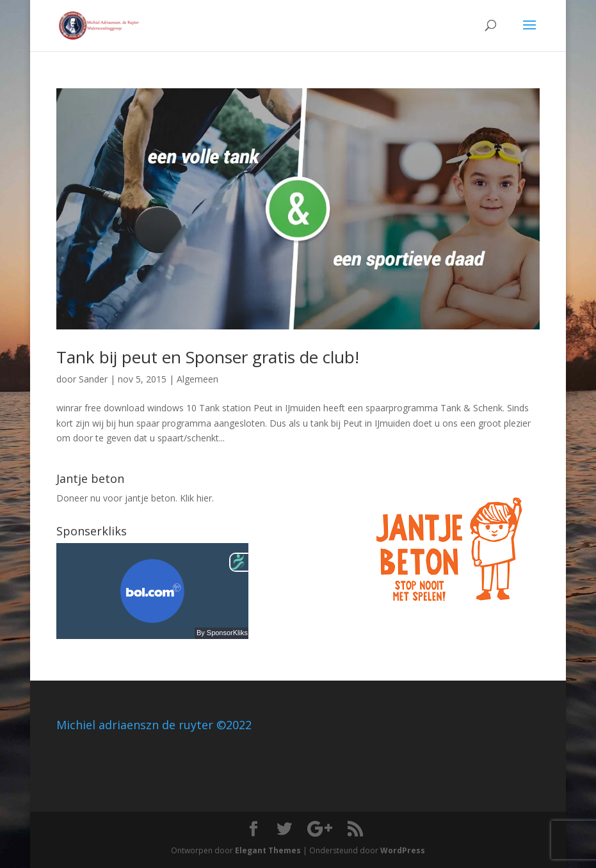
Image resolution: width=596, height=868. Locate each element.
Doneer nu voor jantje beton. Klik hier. (135, 498)
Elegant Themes (268, 850)
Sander (93, 379)
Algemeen (197, 379)
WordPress (403, 850)
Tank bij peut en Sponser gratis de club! (208, 357)
